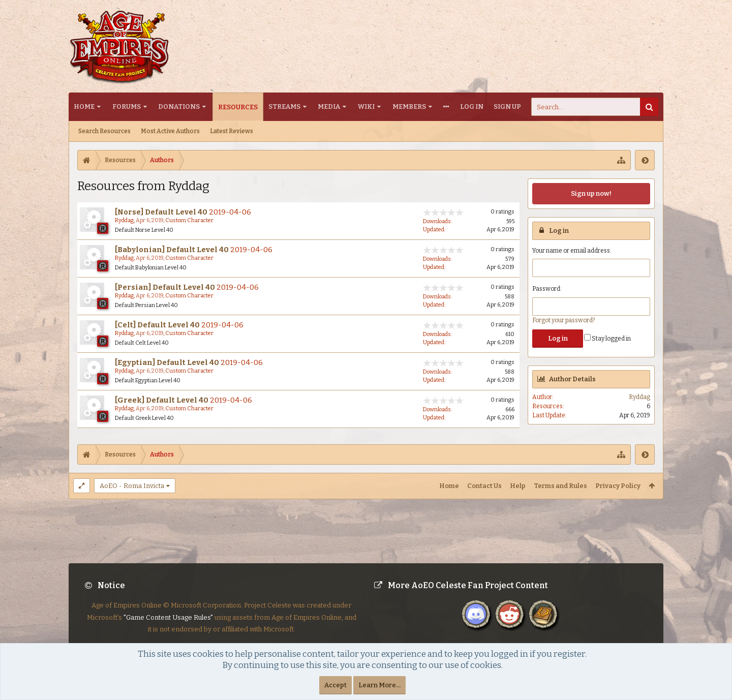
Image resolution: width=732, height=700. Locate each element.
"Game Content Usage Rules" (168, 626)
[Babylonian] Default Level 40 (172, 250)
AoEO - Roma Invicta (132, 486)
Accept (335, 685)
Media (329, 106)
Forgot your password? (563, 320)
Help (518, 486)
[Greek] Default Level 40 (162, 400)
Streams (284, 106)
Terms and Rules (560, 486)
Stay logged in (607, 339)
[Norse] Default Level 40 (161, 212)
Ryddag (124, 220)
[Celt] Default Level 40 (157, 325)
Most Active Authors (170, 131)
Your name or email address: (572, 251)
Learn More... (379, 685)
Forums (127, 106)
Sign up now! (591, 193)
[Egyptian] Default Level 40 (167, 362)
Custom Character (189, 220)
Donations (179, 106)
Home (84, 106)
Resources (238, 107)
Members (409, 106)
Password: (547, 289)
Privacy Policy (618, 486)
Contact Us (484, 486)
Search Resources (104, 131)
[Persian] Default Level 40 (165, 287)
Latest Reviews (232, 131)
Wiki (366, 106)
